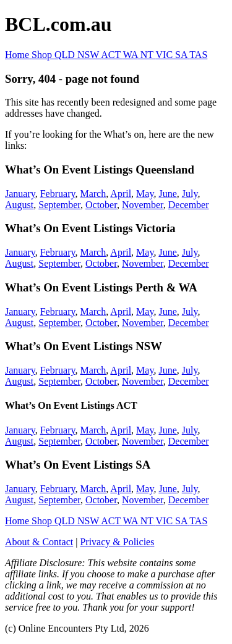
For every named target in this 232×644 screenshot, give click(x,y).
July (190, 194)
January (20, 194)
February (58, 194)
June (167, 194)
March (93, 194)
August (19, 205)
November (143, 205)
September (59, 205)
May (145, 194)
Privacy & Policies (117, 542)
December (189, 205)
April (121, 194)
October (101, 205)
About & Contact (39, 542)
